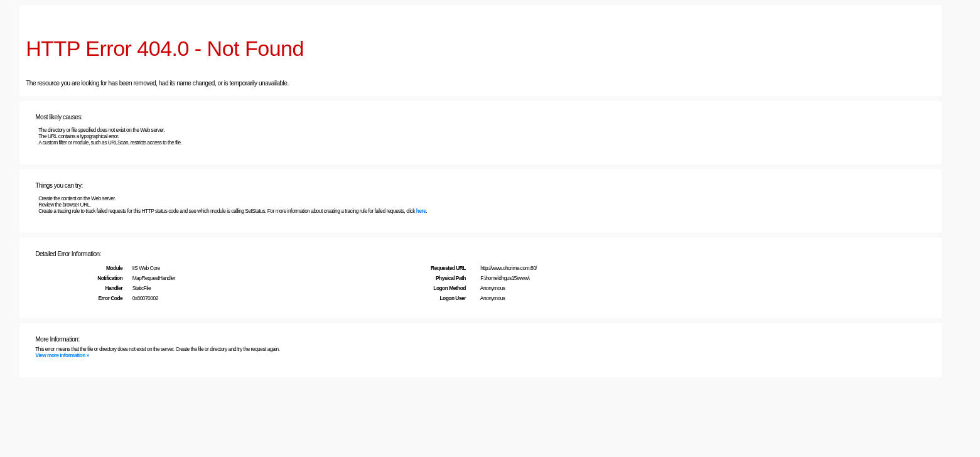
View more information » (62, 355)
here (421, 211)
